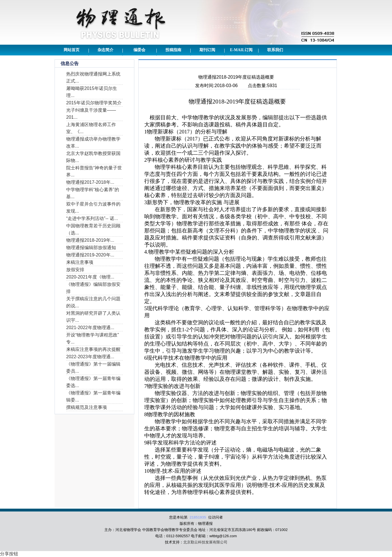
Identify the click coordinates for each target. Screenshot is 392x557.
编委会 (139, 50)
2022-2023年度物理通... (90, 357)
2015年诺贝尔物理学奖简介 (94, 103)
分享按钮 (9, 554)
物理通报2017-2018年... (90, 182)
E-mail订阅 (241, 50)
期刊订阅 (207, 50)
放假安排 (75, 270)
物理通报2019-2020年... (90, 255)
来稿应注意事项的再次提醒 (93, 349)
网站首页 (72, 50)
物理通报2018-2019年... (90, 240)
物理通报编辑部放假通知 (91, 248)
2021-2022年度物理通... (90, 328)
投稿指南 (173, 50)
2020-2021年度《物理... (90, 277)
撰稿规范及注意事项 (87, 407)
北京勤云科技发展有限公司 (205, 542)
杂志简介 (105, 50)
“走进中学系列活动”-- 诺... (92, 218)
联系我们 (275, 50)
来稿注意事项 (80, 262)
